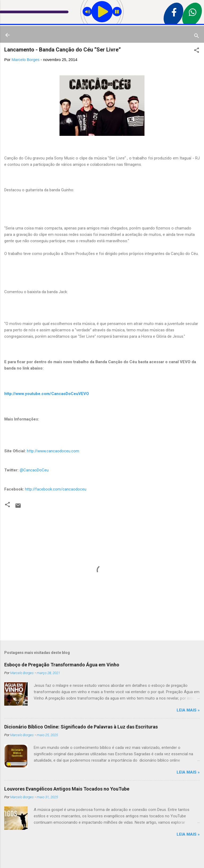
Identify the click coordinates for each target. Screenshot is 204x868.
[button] (197, 51)
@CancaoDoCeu (34, 470)
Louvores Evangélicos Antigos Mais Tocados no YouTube (67, 789)
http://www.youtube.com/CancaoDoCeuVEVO (47, 394)
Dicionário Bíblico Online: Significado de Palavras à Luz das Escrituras (81, 727)
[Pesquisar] (197, 37)
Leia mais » (188, 710)
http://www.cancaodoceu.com (53, 451)
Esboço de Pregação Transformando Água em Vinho (62, 665)
